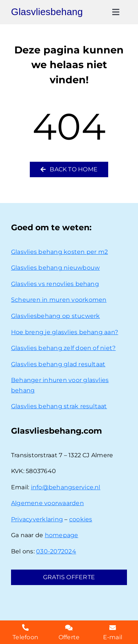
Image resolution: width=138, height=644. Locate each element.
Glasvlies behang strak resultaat (59, 406)
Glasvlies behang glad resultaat (58, 364)
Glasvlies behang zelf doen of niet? (63, 348)
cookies (81, 519)
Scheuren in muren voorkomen (59, 300)
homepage (62, 535)
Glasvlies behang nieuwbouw (55, 268)
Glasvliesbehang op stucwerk (55, 316)
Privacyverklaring (37, 519)
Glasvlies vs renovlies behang (55, 284)
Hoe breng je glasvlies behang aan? (65, 332)
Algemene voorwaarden (47, 503)
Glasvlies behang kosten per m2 (59, 252)
